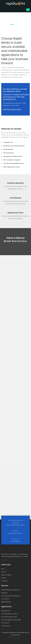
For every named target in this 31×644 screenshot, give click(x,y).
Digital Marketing (6, 602)
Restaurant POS (6, 611)
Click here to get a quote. (12, 109)
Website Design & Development (10, 590)
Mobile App (4, 593)
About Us (4, 572)
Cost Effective (16, 198)
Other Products (6, 626)
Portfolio (4, 578)
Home (12, 24)
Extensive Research (16, 183)
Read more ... (5, 560)
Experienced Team (15, 213)
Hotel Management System (9, 614)
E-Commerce (5, 599)
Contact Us (5, 581)
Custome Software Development (11, 596)
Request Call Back (6, 575)
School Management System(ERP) (11, 620)
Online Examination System (9, 617)
